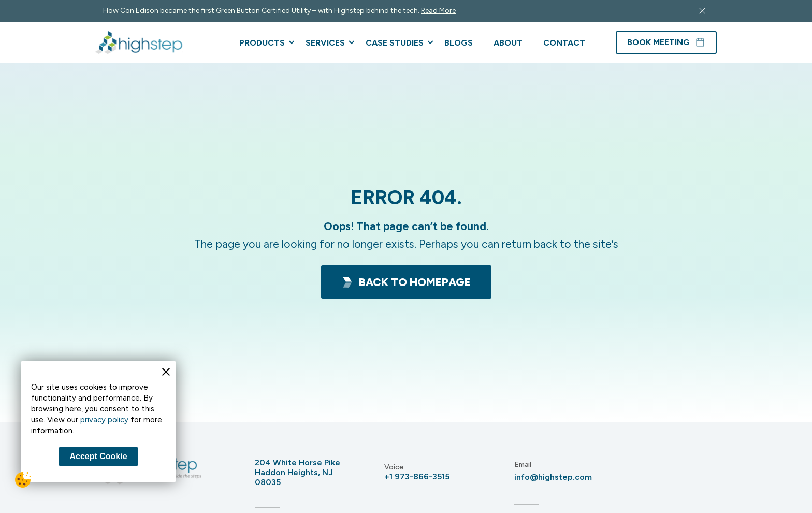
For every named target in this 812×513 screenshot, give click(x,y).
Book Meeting (666, 42)
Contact (564, 43)
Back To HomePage (406, 282)
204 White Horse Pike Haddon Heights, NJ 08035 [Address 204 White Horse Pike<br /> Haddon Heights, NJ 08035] (298, 472)
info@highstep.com (553, 477)
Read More (438, 11)
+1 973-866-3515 (417, 476)
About (508, 43)
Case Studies (395, 43)
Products (262, 43)
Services (325, 43)
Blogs (459, 43)
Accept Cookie (98, 456)
